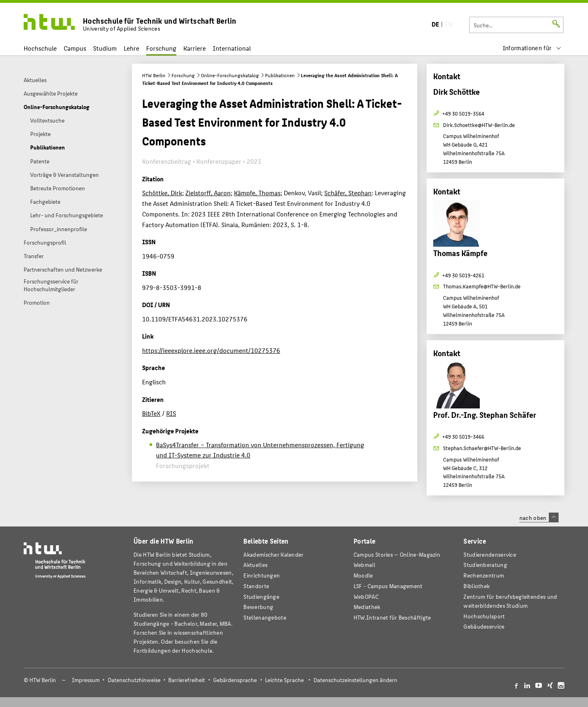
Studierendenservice (490, 554)
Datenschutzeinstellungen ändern (355, 680)
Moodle (363, 575)
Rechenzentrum (484, 575)
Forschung (161, 48)
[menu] (532, 48)
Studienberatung (485, 565)
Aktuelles (255, 565)
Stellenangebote (265, 617)
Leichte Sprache (284, 680)
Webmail (364, 565)
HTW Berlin (154, 75)
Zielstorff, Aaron (208, 193)
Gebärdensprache (235, 680)
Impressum (86, 680)
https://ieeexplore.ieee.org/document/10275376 (211, 350)
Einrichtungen (262, 575)
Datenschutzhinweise (134, 680)
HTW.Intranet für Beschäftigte (392, 617)
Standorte (256, 586)
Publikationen (280, 75)
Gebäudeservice (484, 626)
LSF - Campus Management (388, 586)
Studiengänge (261, 597)
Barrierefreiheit (187, 680)
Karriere (195, 48)
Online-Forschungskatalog (230, 75)
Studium (105, 48)
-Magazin (397, 554)
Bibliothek (477, 586)
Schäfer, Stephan (348, 193)
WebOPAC (366, 597)
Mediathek (367, 607)
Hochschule (40, 48)
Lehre (131, 48)
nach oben (539, 517)
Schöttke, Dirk (162, 193)
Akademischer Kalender (273, 554)
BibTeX (151, 413)
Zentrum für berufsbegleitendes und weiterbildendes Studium (510, 601)
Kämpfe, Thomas (257, 193)
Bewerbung (258, 607)
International (232, 48)
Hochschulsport (484, 616)
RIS (171, 413)
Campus (75, 48)
